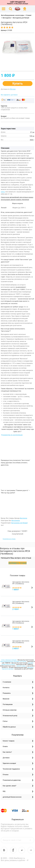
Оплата (5, 746)
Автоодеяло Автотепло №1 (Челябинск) (21, 583)
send (31, 840)
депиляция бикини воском (12, 797)
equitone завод (21, 666)
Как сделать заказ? (9, 786)
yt (31, 850)
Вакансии (6, 699)
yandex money (27, 811)
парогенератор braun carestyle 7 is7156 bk (13, 661)
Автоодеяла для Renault (21, 18)
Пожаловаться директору (12, 780)
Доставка (6, 758)
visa (16, 811)
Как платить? (7, 752)
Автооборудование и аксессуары (13, 15)
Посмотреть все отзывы (9, 539)
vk (4, 850)
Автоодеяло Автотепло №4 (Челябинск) (21, 622)
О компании (7, 682)
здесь (3, 192)
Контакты (6, 688)
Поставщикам (8, 704)
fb (13, 850)
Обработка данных (9, 727)
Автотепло (24, 518)
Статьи (5, 721)
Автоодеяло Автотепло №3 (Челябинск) (21, 602)
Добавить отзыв (18, 563)
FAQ (4, 791)
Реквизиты (7, 693)
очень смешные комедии (9, 660)
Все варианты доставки (9, 95)
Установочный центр (10, 716)
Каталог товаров (9, 741)
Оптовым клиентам (10, 710)
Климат (29, 15)
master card (6, 811)
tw (22, 850)
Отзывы (6, 775)
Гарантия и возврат (9, 763)
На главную (18, 9)
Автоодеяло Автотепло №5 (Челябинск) (21, 642)
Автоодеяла (7, 18)
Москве (13, 89)
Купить (18, 83)
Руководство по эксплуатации (12, 435)
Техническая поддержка (11, 769)
